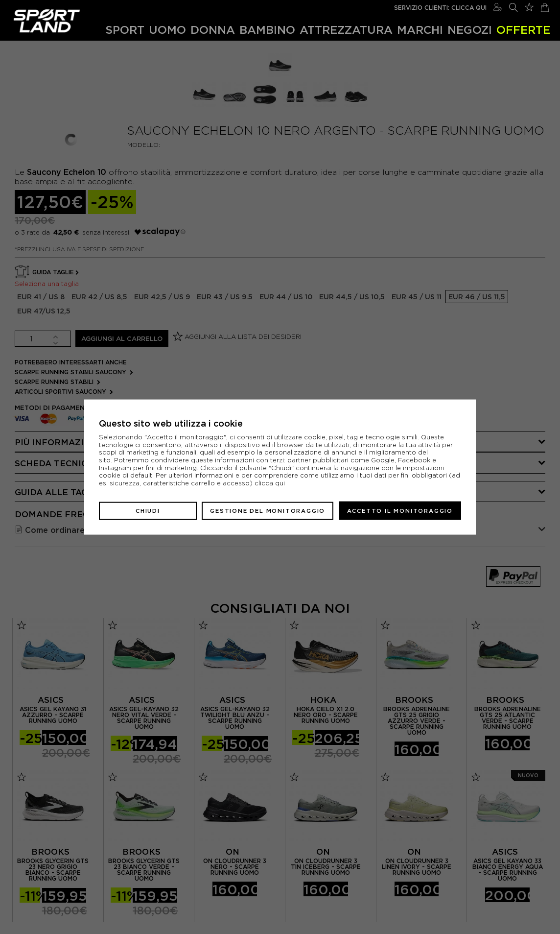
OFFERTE (523, 30)
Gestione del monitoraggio (268, 510)
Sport (125, 30)
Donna (213, 30)
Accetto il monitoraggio (400, 510)
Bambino (267, 30)
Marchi (420, 30)
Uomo (167, 30)
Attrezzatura (346, 30)
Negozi (470, 30)
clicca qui (270, 483)
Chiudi (148, 510)
